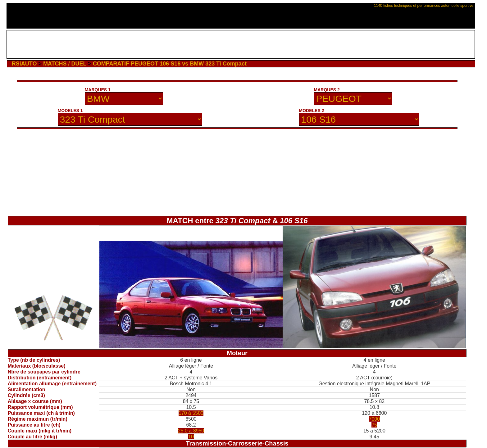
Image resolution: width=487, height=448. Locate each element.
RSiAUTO (24, 64)
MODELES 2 (312, 111)
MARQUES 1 (98, 90)
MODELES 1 (70, 111)
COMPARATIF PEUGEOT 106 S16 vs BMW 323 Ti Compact (170, 64)
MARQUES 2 (327, 90)
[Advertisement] (241, 44)
